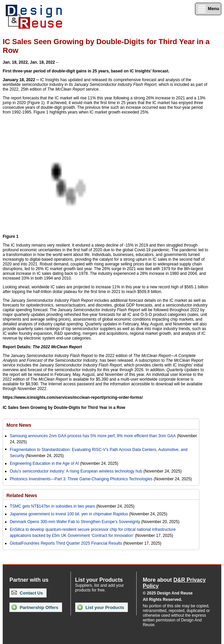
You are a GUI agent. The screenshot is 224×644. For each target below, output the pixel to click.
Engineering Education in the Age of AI (44, 463)
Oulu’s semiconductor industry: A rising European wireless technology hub (76, 471)
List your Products (101, 607)
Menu (208, 9)
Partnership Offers (35, 607)
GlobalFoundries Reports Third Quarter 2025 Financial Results (66, 543)
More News (19, 425)
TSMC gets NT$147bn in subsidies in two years (52, 506)
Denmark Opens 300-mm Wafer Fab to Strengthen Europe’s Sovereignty (75, 522)
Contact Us (27, 593)
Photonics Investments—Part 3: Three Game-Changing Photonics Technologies (81, 479)
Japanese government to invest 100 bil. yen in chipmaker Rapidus (69, 514)
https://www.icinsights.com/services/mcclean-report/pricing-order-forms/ (73, 397)
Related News (22, 495)
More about (174, 583)
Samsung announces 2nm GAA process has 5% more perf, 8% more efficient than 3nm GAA (93, 436)
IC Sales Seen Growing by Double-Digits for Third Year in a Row (64, 408)
